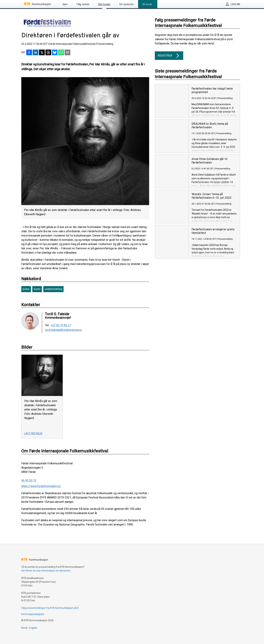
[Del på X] (42, 53)
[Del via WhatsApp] (61, 53)
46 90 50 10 (29, 480)
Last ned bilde (33, 433)
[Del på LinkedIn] (36, 53)
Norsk (25, 628)
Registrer (169, 56)
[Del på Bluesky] (55, 53)
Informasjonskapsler (33, 614)
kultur (26, 289)
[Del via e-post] (67, 53)
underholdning (53, 289)
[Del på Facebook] (29, 53)
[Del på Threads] (48, 53)
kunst (37, 289)
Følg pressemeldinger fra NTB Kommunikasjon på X (50, 608)
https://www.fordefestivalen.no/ (41, 486)
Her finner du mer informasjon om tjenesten (46, 571)
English (33, 628)
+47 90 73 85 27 (61, 325)
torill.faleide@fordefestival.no (63, 330)
